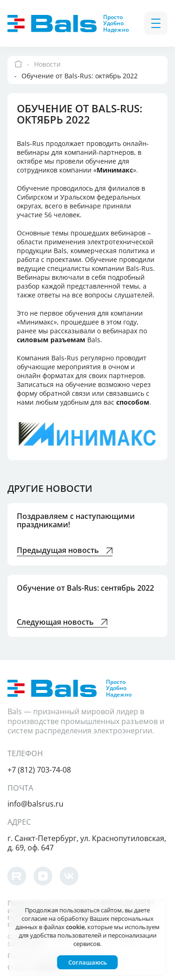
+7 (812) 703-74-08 (39, 770)
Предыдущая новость (65, 551)
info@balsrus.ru (35, 804)
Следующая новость (62, 623)
